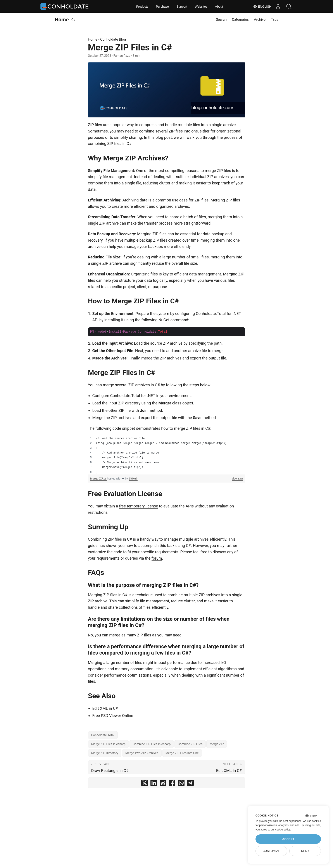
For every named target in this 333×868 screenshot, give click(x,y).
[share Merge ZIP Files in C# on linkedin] (154, 784)
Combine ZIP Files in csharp (152, 744)
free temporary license (139, 506)
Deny (305, 851)
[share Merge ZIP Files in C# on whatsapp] (181, 784)
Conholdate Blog (113, 39)
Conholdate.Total (103, 735)
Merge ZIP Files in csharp (108, 744)
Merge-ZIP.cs (99, 479)
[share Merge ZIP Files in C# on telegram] (190, 784)
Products (142, 7)
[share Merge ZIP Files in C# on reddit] (163, 784)
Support (182, 7)
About (219, 7)
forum (157, 558)
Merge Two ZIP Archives (142, 753)
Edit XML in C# (105, 708)
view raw (237, 479)
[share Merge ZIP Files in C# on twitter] (145, 784)
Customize (271, 851)
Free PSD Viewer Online (113, 716)
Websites (201, 7)
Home (62, 20)
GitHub (133, 479)
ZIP (91, 125)
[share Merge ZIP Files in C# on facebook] (172, 784)
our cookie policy (280, 830)
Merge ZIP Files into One (182, 753)
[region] (167, 455)
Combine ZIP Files (190, 744)
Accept (288, 839)
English (262, 7)
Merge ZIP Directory (105, 753)
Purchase (162, 7)
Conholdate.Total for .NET (218, 314)
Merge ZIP (217, 744)
